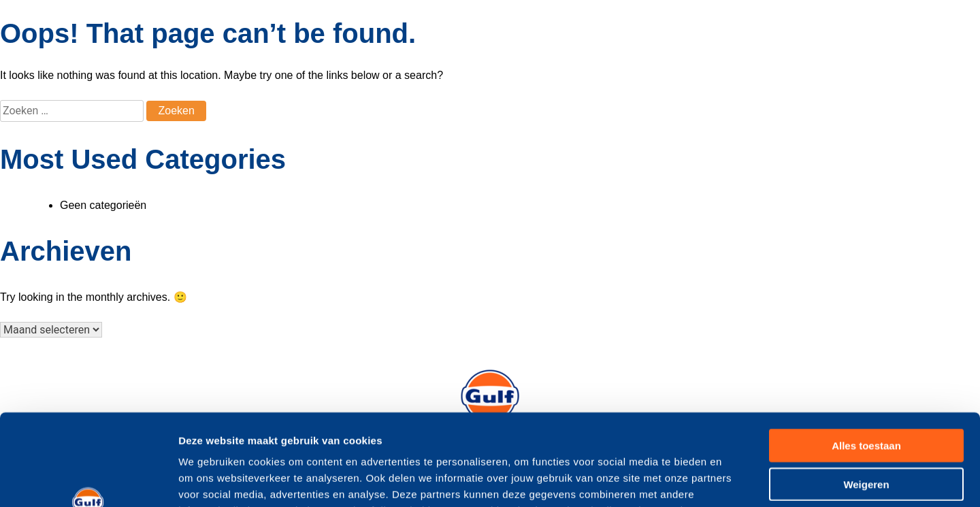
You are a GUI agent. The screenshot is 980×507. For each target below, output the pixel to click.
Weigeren (866, 398)
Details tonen (735, 480)
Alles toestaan (866, 360)
